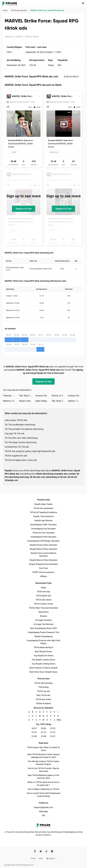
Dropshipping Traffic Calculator (43, 525)
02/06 (44, 728)
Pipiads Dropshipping (43, 636)
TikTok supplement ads (16, 456)
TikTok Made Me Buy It (43, 647)
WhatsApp (43, 811)
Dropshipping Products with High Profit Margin (43, 642)
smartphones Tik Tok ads (17, 447)
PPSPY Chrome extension (44, 572)
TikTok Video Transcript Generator (43, 608)
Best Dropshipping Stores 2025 (43, 628)
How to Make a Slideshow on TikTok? (43, 789)
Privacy (33, 858)
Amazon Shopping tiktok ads (44, 396)
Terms (41, 858)
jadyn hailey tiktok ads (44, 401)
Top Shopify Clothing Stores (43, 664)
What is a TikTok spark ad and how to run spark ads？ (44, 784)
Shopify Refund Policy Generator (44, 549)
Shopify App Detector (44, 521)
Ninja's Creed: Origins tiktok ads (27, 401)
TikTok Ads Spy (43, 592)
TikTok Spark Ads (43, 596)
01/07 (53, 736)
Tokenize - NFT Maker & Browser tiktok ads (11, 396)
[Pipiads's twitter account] (41, 851)
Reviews (44, 616)
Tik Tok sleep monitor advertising (21, 442)
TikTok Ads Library (43, 600)
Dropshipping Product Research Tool (43, 632)
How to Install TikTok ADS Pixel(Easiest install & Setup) (44, 795)
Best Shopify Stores (43, 652)
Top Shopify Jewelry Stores (44, 660)
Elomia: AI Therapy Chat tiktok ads (60, 396)
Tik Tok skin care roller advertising (21, 438)
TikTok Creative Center (44, 604)
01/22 (53, 728)
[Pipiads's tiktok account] (46, 851)
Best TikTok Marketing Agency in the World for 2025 (43, 777)
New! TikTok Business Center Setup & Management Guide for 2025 (43, 756)
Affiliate (43, 576)
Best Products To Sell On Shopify (44, 668)
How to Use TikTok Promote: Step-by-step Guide (43, 770)
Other (58, 720)
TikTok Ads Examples (44, 683)
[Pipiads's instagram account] (52, 851)
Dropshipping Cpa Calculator (44, 529)
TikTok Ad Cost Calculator (43, 533)
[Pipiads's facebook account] (35, 851)
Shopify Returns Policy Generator (43, 560)
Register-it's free (24, 209)
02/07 (34, 728)
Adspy (43, 588)
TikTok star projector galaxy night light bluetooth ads (30, 451)
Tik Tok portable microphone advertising (24, 429)
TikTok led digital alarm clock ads (21, 460)
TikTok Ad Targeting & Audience (43, 512)
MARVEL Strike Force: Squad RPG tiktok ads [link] (47, 10)
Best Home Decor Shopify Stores (43, 672)
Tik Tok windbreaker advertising (20, 425)
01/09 (34, 736)
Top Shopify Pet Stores (43, 656)
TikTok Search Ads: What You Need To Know (43, 749)
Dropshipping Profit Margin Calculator (43, 541)
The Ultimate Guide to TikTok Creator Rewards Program (43, 763)
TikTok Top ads (43, 691)
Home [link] (5, 10)
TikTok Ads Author (44, 699)
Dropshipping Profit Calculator (43, 537)
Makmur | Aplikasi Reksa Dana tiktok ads (11, 401)
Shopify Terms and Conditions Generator (43, 555)
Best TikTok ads (43, 695)
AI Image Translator (43, 620)
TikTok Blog (43, 687)
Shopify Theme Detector (43, 516)
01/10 (53, 732)
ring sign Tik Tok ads (15, 433)
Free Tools (43, 568)
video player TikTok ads (16, 420)
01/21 (34, 732)
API (44, 816)
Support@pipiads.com (43, 807)
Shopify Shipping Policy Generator (43, 564)
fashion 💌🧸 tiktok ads (76, 401)
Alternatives (44, 612)
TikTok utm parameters (44, 508)
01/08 (44, 736)
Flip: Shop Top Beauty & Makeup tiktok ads (27, 396)
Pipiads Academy (43, 703)
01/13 (44, 732)
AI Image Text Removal (44, 624)
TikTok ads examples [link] (19, 10)
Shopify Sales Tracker (44, 504)
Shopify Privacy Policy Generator (43, 545)
